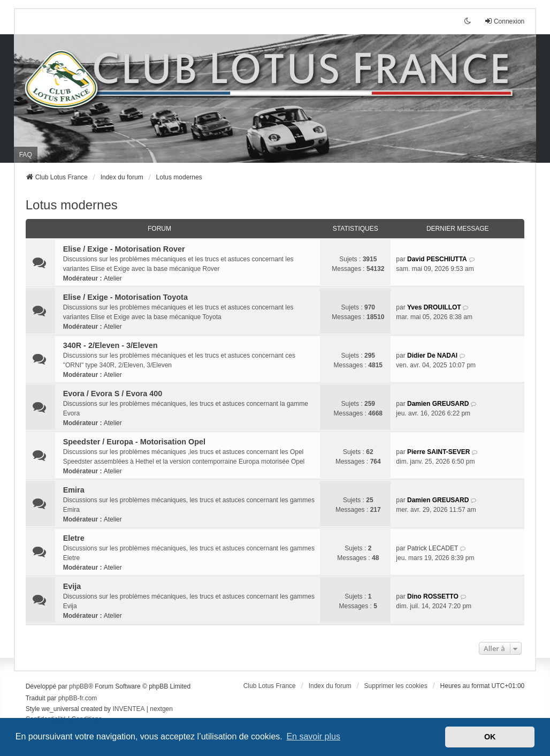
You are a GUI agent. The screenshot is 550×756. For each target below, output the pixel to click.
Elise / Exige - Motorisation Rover (124, 249)
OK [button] (490, 737)
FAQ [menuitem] (26, 155)
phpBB (79, 686)
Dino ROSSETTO (433, 596)
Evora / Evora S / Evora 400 (113, 394)
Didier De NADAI (432, 356)
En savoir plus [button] (313, 736)
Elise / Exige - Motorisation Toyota (125, 297)
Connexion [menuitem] (504, 21)
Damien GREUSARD (438, 404)
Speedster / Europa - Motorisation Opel (134, 442)
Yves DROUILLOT (434, 307)
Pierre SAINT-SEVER (438, 452)
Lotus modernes (72, 205)
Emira (74, 490)
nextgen (161, 709)
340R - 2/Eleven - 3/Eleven (110, 345)
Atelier (113, 278)
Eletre (74, 538)
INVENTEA (128, 709)
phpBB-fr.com (78, 698)
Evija (72, 586)
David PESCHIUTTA (437, 259)
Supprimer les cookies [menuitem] (396, 686)
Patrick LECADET (433, 548)
